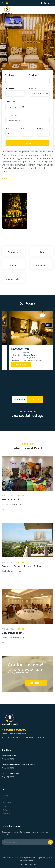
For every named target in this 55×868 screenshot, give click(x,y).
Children (41, 128)
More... (5, 178)
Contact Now (36, 683)
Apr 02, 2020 (8, 496)
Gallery (5, 806)
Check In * (33, 88)
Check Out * (10, 102)
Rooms (5, 799)
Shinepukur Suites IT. (28, 860)
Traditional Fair (11, 500)
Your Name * (10, 75)
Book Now (27, 143)
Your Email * (34, 75)
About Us (6, 795)
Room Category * (12, 115)
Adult (24, 128)
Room (8, 128)
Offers (5, 810)
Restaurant (7, 803)
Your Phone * (10, 88)
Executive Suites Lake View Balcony (23, 566)
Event (21, 496)
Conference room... (13, 633)
